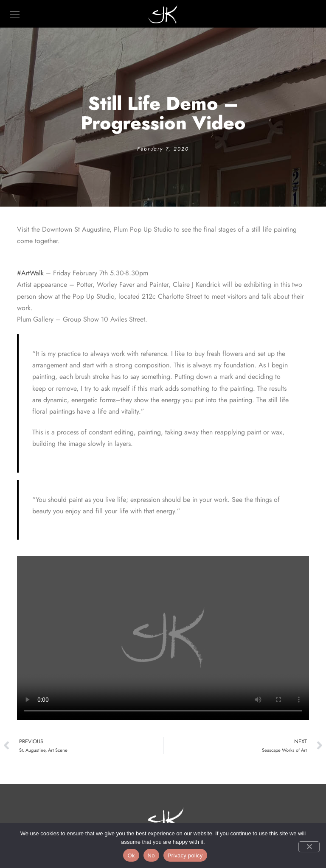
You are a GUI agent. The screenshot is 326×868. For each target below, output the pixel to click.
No (151, 855)
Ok (131, 855)
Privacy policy (185, 855)
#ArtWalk (30, 273)
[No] (309, 847)
